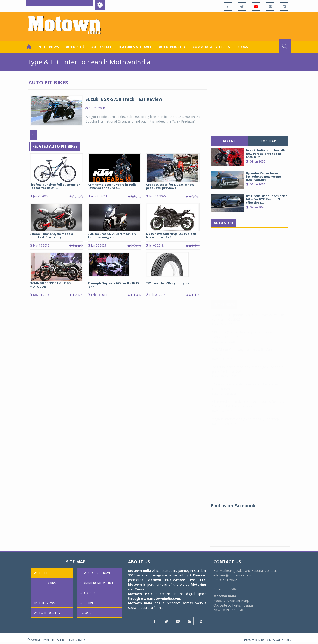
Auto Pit (42, 573)
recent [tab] (230, 141)
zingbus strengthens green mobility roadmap (245, 424)
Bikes (52, 593)
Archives (88, 603)
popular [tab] (268, 141)
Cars (52, 583)
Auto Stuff (101, 47)
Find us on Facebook (233, 506)
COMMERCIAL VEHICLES (211, 47)
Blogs (243, 47)
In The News (224, 309)
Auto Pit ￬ (75, 47)
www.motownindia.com (161, 598)
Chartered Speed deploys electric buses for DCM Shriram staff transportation (248, 408)
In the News (48, 47)
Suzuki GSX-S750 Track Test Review (124, 99)
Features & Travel (135, 47)
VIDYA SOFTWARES (279, 640)
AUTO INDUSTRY (172, 47)
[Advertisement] (207, 26)
